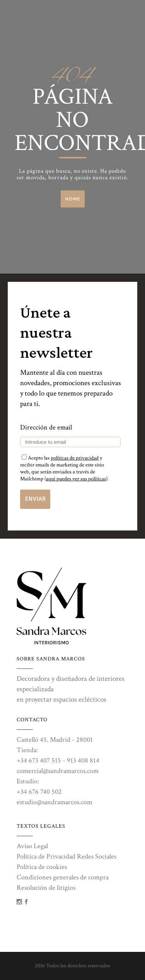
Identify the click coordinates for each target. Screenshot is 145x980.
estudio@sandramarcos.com (55, 802)
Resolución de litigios (46, 888)
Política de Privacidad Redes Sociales (67, 856)
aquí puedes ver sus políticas (76, 479)
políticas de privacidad (75, 458)
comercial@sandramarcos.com (58, 771)
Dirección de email (46, 427)
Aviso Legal (32, 846)
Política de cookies (42, 867)
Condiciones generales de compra (63, 877)
